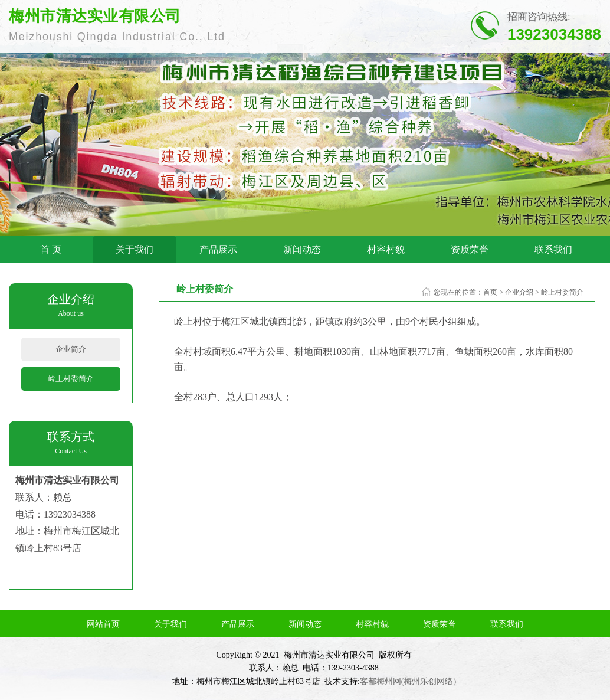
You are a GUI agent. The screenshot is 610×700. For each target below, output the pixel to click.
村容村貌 (386, 249)
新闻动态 (302, 249)
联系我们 (553, 249)
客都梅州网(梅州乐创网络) (408, 681)
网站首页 (103, 624)
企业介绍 (519, 292)
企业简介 (71, 349)
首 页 (51, 249)
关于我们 (135, 249)
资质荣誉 (470, 249)
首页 (490, 292)
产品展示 (218, 249)
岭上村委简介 (71, 379)
